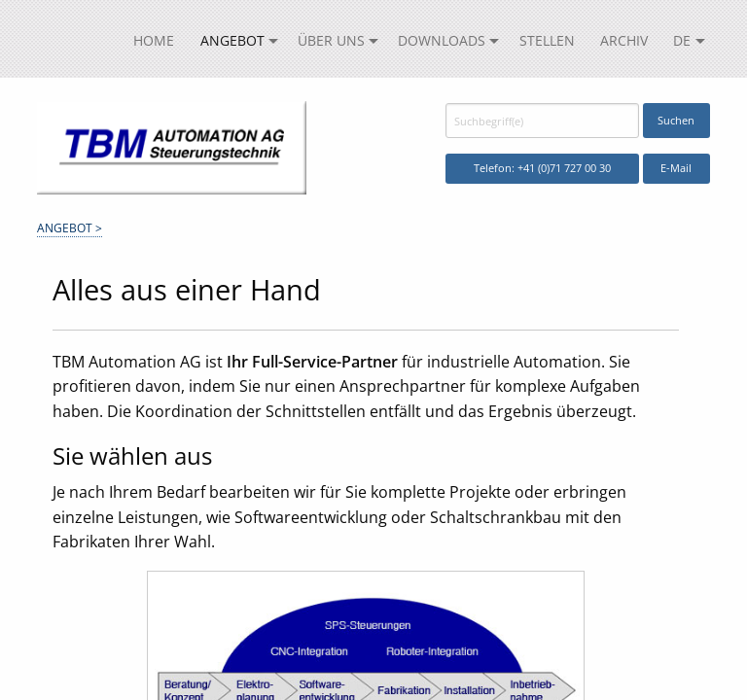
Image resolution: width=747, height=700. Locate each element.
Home (154, 40)
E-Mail (676, 168)
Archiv (624, 40)
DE (682, 40)
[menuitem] (154, 41)
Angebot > (70, 228)
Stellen (547, 40)
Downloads (442, 40)
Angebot (232, 40)
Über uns (331, 40)
